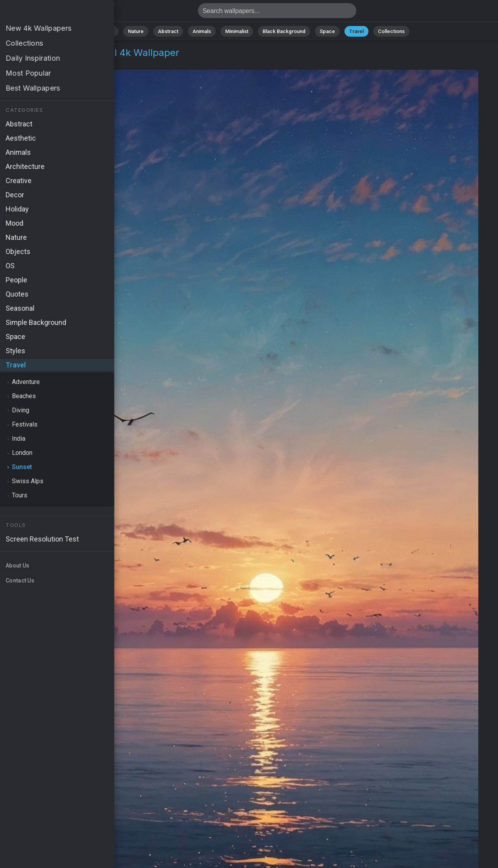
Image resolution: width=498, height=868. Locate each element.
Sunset (57, 62)
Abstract (168, 31)
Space (327, 31)
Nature (136, 31)
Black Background (284, 31)
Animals (202, 31)
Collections (391, 31)
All (111, 31)
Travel (356, 31)
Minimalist (237, 31)
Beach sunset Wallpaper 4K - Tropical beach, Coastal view (47, 13)
